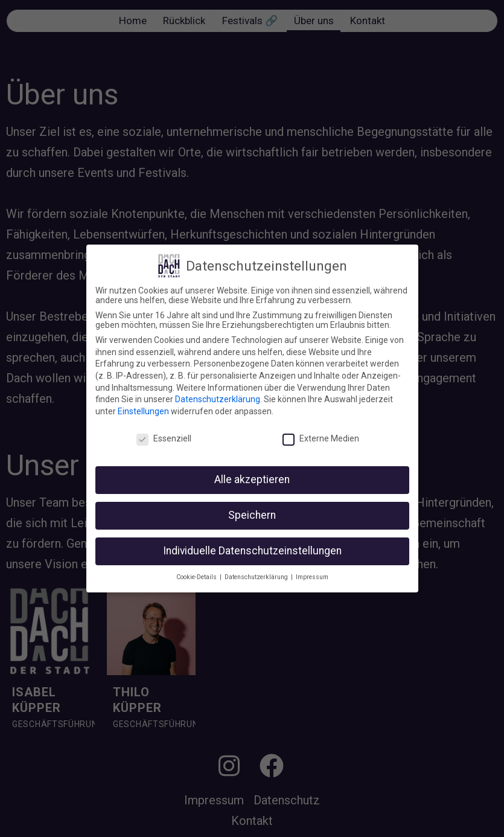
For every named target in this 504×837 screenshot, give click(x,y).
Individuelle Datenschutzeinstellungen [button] (252, 551)
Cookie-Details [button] (197, 577)
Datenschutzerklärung (218, 399)
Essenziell (164, 438)
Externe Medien (321, 438)
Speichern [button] (252, 515)
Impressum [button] (312, 577)
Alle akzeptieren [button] (252, 479)
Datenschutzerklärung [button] (257, 577)
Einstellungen (143, 411)
